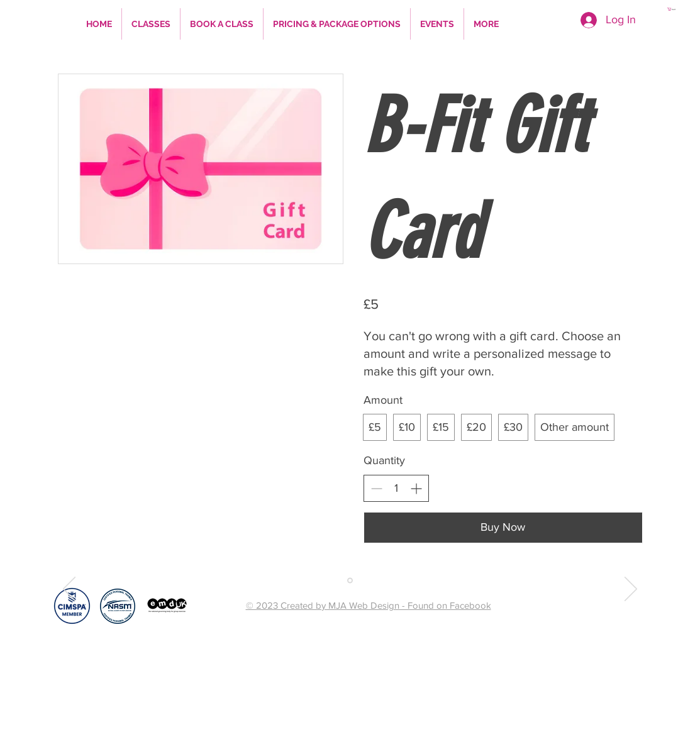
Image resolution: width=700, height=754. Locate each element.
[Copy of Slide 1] (350, 580)
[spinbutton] (396, 488)
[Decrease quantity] (376, 488)
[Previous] (69, 590)
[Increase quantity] (416, 488)
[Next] (631, 590)
